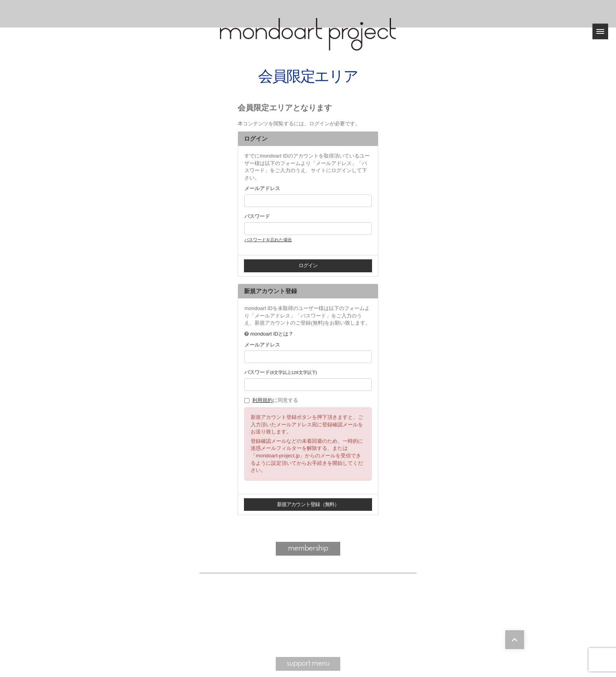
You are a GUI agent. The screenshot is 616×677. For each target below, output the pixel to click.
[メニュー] (600, 31)
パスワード (257, 216)
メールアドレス (262, 188)
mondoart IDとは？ (272, 334)
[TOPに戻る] (515, 640)
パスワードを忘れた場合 (268, 240)
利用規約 (262, 400)
